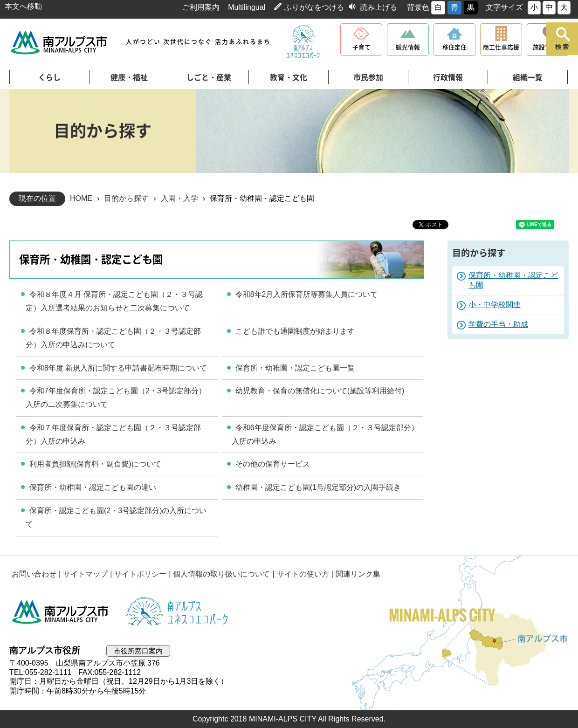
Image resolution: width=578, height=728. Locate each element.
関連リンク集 (358, 574)
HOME (81, 198)
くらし (49, 77)
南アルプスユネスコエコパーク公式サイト (303, 42)
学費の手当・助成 (498, 324)
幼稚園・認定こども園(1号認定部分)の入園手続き (318, 487)
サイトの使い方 (303, 574)
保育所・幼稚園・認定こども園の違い (93, 487)
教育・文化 (289, 77)
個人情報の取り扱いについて (221, 574)
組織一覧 (528, 77)
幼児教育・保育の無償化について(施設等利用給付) (320, 391)
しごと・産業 (209, 77)
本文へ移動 (23, 6)
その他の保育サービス (273, 464)
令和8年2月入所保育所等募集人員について (307, 294)
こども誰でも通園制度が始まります (295, 331)
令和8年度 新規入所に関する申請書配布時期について (118, 368)
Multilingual (247, 7)
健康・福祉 (129, 77)
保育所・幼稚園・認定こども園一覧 (295, 368)
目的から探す (126, 198)
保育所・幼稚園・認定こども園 (513, 280)
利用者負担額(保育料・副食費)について (95, 464)
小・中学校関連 (495, 305)
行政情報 (448, 77)
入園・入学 (179, 198)
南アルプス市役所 (61, 612)
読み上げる (378, 7)
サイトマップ (85, 574)
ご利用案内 (201, 7)
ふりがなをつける (314, 7)
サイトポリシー (140, 574)
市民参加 (368, 77)
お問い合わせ (34, 574)
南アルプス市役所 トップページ (59, 42)
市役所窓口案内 (138, 651)
